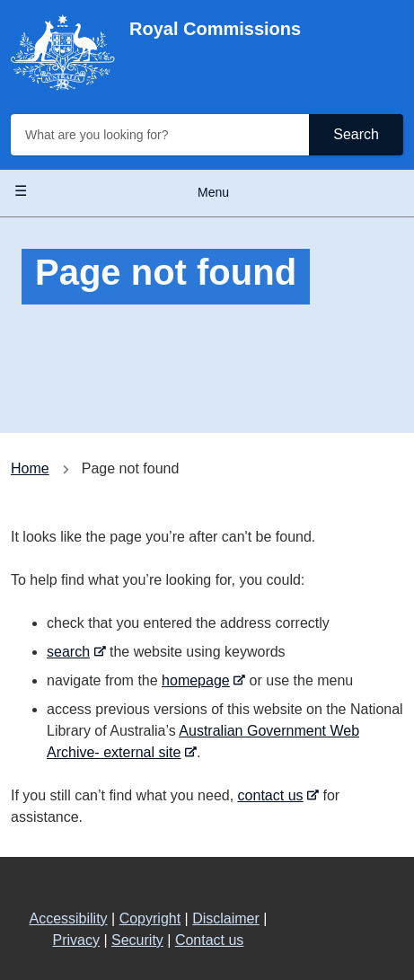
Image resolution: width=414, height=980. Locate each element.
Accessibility (68, 918)
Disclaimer (226, 918)
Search (356, 134)
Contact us (209, 940)
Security (137, 940)
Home (30, 468)
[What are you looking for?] (162, 135)
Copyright (150, 918)
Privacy (76, 940)
